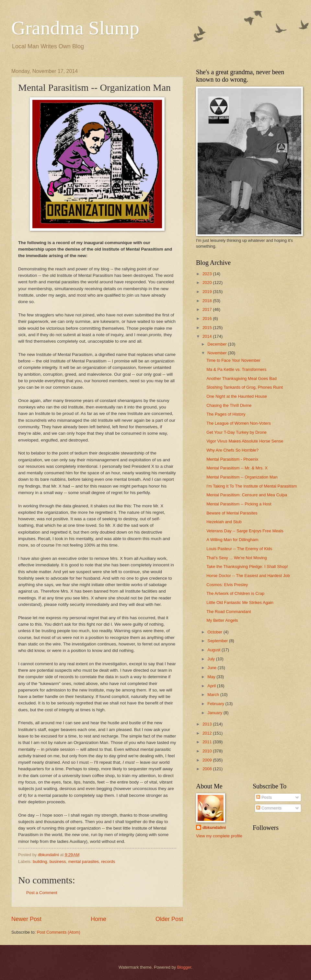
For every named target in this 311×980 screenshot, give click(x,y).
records (108, 862)
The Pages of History (226, 414)
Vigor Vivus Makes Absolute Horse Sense (245, 441)
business (58, 862)
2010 (208, 751)
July (212, 659)
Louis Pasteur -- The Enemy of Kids (239, 549)
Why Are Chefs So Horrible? (232, 450)
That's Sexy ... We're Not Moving (236, 558)
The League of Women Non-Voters (239, 423)
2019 (208, 292)
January (215, 713)
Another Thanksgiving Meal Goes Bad (242, 378)
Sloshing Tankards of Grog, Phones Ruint (245, 387)
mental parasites (84, 862)
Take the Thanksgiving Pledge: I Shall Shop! (247, 567)
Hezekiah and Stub (224, 522)
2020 (208, 283)
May (212, 677)
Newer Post (26, 919)
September (218, 641)
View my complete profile (219, 836)
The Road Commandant (229, 612)
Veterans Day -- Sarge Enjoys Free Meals (245, 531)
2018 (208, 301)
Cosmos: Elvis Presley (227, 585)
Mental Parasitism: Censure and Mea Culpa (247, 495)
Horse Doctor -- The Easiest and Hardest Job (248, 576)
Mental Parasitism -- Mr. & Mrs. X (237, 468)
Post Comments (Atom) (59, 932)
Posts (264, 797)
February (216, 704)
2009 (208, 760)
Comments (269, 808)
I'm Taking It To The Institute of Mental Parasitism (252, 486)
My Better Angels (222, 620)
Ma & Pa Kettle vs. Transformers (236, 369)
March (214, 695)
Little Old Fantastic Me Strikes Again (240, 602)
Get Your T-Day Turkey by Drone (236, 432)
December (218, 344)
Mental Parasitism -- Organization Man (242, 477)
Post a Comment (42, 893)
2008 (208, 769)
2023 (208, 274)
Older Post (169, 919)
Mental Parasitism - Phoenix (232, 459)
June (213, 668)
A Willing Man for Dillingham (232, 540)
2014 (208, 336)
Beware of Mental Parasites (232, 513)
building (40, 862)
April (212, 686)
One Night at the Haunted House (237, 396)
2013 (208, 724)
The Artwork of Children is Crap (235, 593)
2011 (208, 742)
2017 (208, 309)
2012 (208, 733)
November (218, 353)
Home (98, 919)
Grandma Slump (75, 28)
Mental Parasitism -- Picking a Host (239, 504)
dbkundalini (214, 827)
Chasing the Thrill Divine (229, 405)
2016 (208, 319)
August (214, 650)
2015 (208, 328)
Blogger (184, 967)
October (215, 632)
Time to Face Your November (233, 360)
